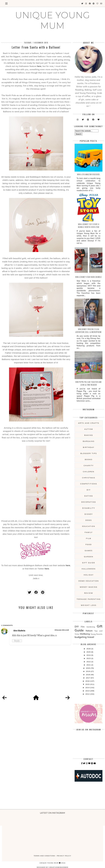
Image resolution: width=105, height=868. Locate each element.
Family (89, 532)
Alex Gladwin (19, 631)
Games (89, 551)
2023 (89, 658)
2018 (88, 675)
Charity (89, 466)
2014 (88, 688)
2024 (89, 655)
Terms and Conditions (44, 856)
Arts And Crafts (89, 423)
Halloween (89, 569)
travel (91, 637)
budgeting (81, 637)
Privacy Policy (64, 856)
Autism (89, 429)
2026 (89, 649)
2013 (88, 691)
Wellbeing (85, 634)
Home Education (89, 581)
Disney (89, 514)
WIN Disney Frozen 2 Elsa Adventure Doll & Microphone (89, 330)
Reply (17, 641)
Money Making (89, 587)
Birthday (89, 447)
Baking (89, 435)
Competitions (89, 484)
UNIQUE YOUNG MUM (53, 20)
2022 (89, 662)
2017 (88, 678)
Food (89, 544)
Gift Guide (89, 563)
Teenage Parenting (89, 599)
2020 (88, 668)
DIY (89, 490)
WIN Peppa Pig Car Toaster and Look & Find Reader (89, 383)
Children (89, 472)
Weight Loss (89, 605)
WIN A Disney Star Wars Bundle (89, 277)
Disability (89, 508)
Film (89, 538)
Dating (89, 496)
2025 (89, 652)
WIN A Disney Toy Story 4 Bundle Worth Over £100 (89, 226)
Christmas (89, 478)
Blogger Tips (89, 453)
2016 (88, 681)
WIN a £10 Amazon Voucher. (89, 174)
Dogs (89, 520)
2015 (88, 684)
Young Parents (96, 634)
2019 (88, 671)
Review (89, 593)
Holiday (89, 575)
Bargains (89, 441)
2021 (89, 665)
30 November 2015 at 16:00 (62, 630)
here (39, 66)
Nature (89, 631)
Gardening (91, 627)
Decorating (89, 502)
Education (89, 526)
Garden (89, 557)
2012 (88, 694)
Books (89, 459)
